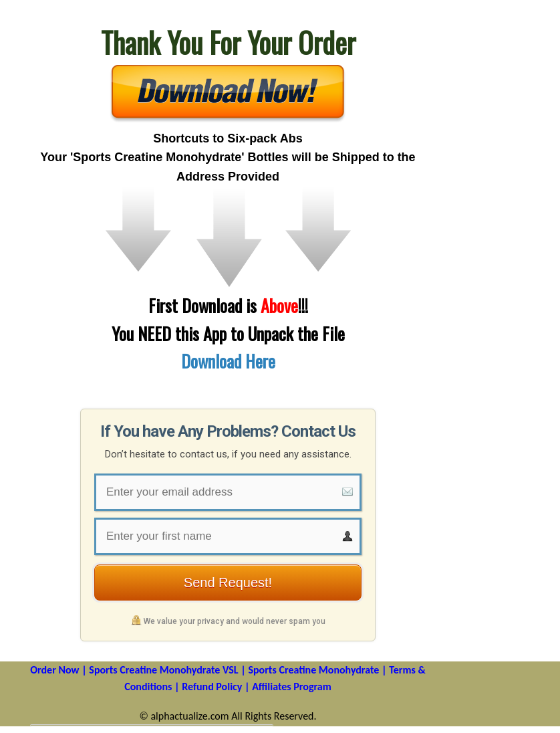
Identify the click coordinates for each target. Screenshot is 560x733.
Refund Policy (212, 687)
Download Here (228, 361)
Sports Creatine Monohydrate (313, 670)
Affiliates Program (292, 687)
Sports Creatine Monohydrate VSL (163, 670)
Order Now (54, 670)
